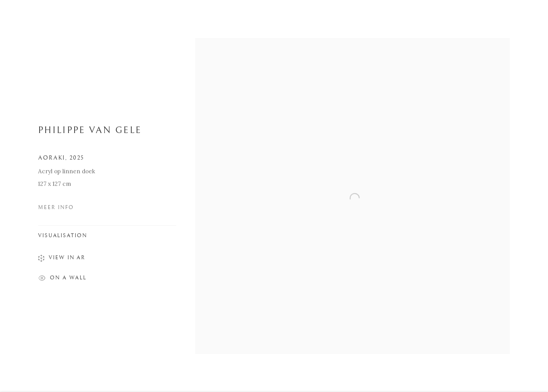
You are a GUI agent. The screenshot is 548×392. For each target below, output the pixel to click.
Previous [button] (16, 196)
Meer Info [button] (56, 209)
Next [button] (532, 196)
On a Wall (62, 281)
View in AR (62, 260)
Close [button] (531, 17)
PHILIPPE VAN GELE (90, 132)
